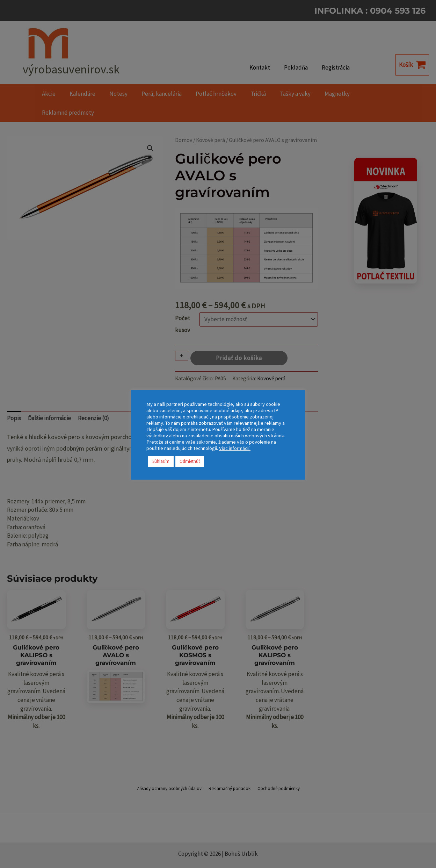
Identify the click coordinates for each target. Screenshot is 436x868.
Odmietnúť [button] (190, 461)
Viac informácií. (235, 448)
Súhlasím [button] (161, 461)
